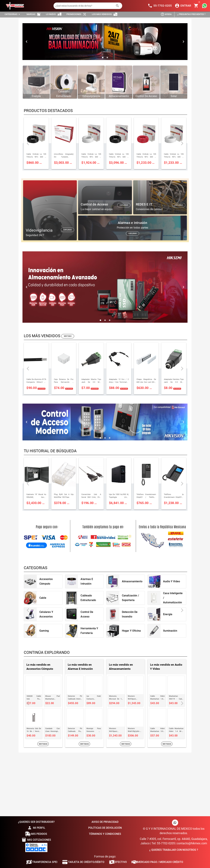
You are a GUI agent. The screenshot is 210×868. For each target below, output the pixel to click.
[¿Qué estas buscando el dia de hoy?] (85, 6)
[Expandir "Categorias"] (13, 14)
